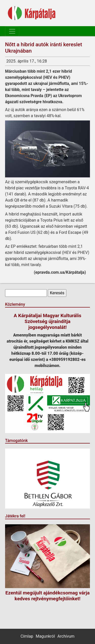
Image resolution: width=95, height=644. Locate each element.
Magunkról (45, 636)
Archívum (66, 636)
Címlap (27, 636)
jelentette (55, 90)
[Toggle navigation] (12, 31)
